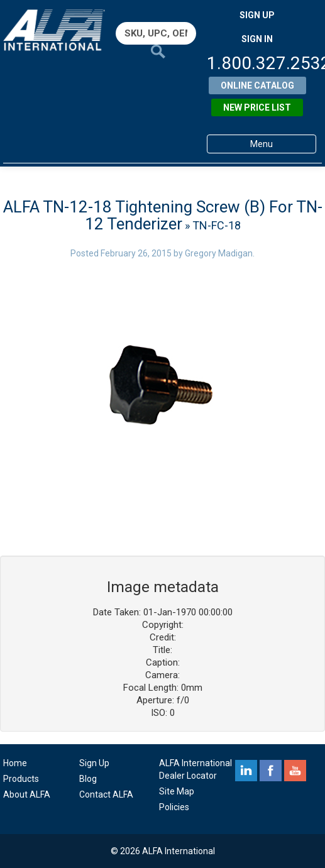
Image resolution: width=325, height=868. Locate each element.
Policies (174, 807)
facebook (271, 771)
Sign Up (94, 763)
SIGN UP (257, 15)
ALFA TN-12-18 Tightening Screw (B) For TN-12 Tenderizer (163, 215)
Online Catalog (257, 85)
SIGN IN (257, 39)
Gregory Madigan (219, 253)
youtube (295, 771)
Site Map (177, 791)
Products (21, 779)
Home (15, 763)
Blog (88, 779)
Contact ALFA (106, 794)
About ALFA (27, 794)
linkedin (246, 771)
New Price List (257, 107)
